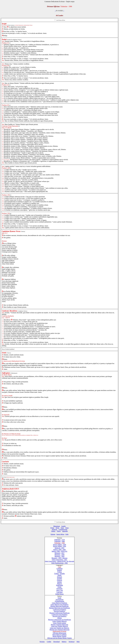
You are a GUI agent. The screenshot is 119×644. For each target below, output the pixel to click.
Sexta (62, 528)
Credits (49, 642)
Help (78, 642)
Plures (59, 531)
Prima (52, 528)
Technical (71, 642)
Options (53, 534)
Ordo (67, 534)
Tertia (57, 528)
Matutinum (57, 526)
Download (56, 642)
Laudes (63, 526)
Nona (67, 528)
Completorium (63, 530)
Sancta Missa (60, 534)
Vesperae (54, 530)
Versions (42, 642)
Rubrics (64, 642)
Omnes (53, 531)
